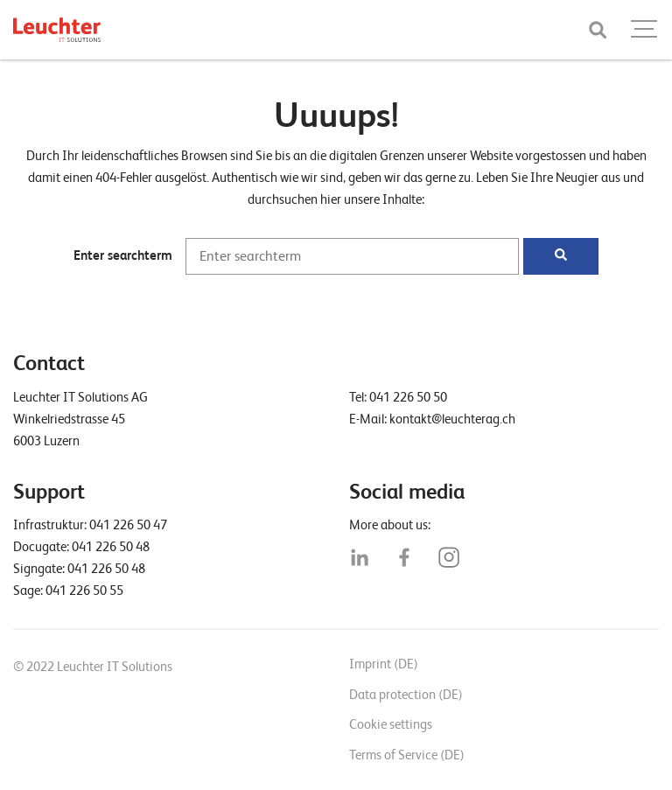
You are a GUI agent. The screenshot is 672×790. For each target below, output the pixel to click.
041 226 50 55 (84, 591)
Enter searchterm (123, 255)
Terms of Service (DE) (407, 755)
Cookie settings (391, 724)
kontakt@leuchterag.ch (452, 419)
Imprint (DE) (384, 664)
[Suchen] (561, 256)
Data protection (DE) (406, 695)
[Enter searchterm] (352, 256)
